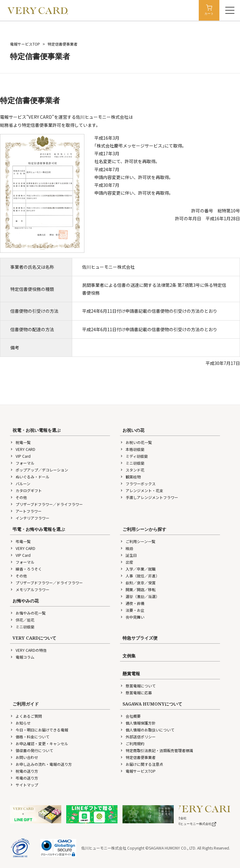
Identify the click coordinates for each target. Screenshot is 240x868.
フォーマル (22, 463)
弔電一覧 (20, 541)
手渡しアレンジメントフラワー (149, 497)
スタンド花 (132, 470)
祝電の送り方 (24, 771)
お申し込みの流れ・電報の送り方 (41, 764)
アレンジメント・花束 (142, 490)
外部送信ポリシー (138, 737)
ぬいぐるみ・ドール (30, 477)
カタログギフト (26, 490)
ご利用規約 (132, 743)
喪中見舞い (132, 617)
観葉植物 (130, 477)
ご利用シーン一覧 (138, 541)
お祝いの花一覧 (136, 442)
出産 (127, 562)
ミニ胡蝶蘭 (132, 463)
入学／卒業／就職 (138, 569)
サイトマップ (24, 785)
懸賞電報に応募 (136, 693)
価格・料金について (30, 737)
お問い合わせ (24, 757)
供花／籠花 (22, 620)
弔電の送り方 (24, 778)
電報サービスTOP (25, 44)
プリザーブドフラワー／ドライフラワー (46, 504)
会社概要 (130, 716)
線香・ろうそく (26, 569)
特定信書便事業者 (138, 757)
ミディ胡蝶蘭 (134, 456)
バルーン (20, 484)
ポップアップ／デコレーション (39, 470)
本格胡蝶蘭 (132, 449)
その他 (18, 497)
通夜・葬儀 (132, 603)
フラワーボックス (138, 484)
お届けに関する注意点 (142, 764)
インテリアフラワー (30, 518)
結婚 (127, 548)
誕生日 (128, 555)
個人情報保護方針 (138, 723)
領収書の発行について (32, 750)
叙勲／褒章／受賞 (138, 583)
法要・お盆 (132, 610)
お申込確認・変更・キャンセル (39, 743)
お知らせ (20, 723)
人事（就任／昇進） (140, 576)
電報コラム (22, 657)
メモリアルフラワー (30, 589)
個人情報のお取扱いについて (147, 730)
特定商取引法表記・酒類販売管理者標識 (157, 750)
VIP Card (20, 456)
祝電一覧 (20, 442)
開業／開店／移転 (138, 589)
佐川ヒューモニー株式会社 (195, 824)
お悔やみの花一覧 (28, 613)
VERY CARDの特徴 (28, 650)
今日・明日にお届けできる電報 (39, 730)
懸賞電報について (138, 686)
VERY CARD (23, 449)
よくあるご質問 (26, 716)
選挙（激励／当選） (140, 596)
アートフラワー (26, 511)
